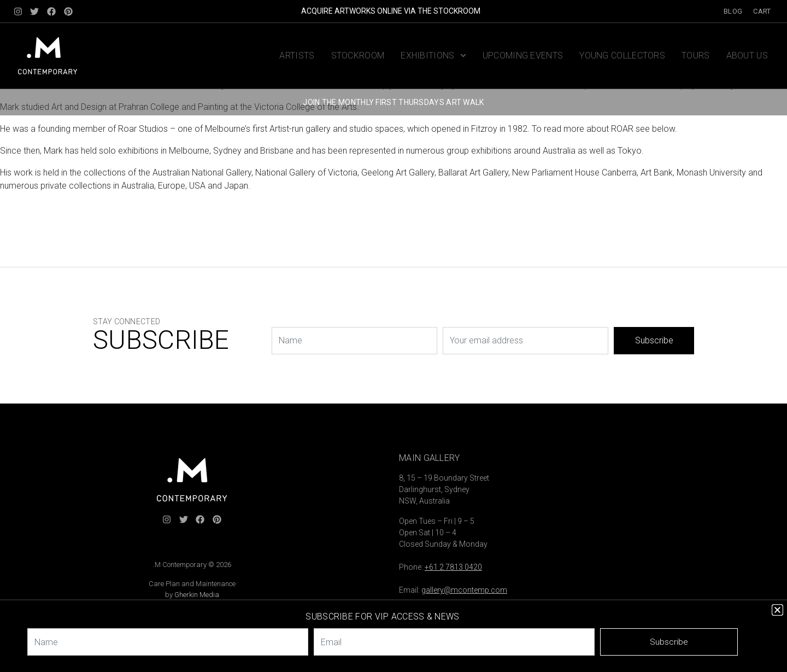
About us (747, 55)
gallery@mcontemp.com (464, 590)
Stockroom (358, 55)
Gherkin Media (197, 595)
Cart (762, 11)
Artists (297, 55)
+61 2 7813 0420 (453, 567)
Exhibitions (433, 55)
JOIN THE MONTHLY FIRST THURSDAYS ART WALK (393, 102)
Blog (733, 11)
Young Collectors (622, 55)
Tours (696, 55)
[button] (777, 610)
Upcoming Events (523, 55)
